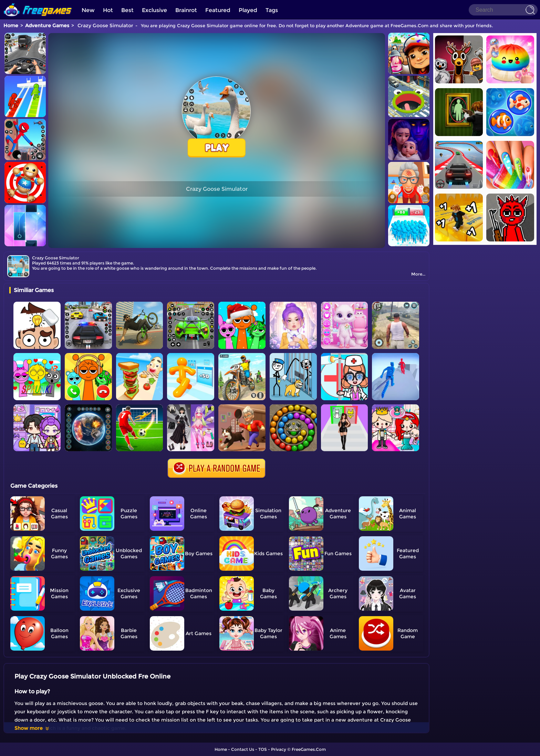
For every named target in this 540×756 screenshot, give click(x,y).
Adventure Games (47, 25)
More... (418, 274)
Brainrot (186, 10)
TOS (263, 749)
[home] (38, 3)
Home (11, 25)
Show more (32, 728)
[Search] (503, 10)
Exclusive (154, 10)
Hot (108, 10)
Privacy (279, 749)
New (88, 10)
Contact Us (243, 749)
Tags (272, 10)
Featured (218, 10)
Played (248, 10)
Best (127, 10)
